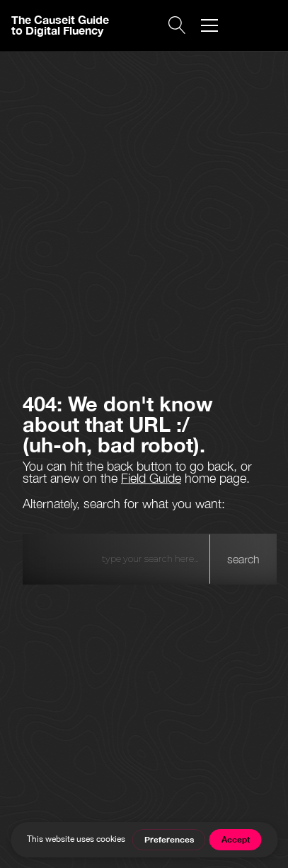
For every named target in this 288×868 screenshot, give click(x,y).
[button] (209, 25)
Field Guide (151, 478)
